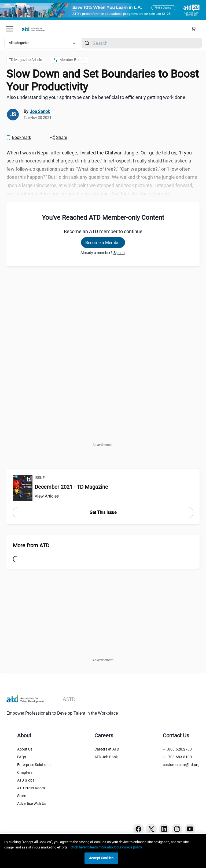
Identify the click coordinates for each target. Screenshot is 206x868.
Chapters (25, 772)
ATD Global (26, 780)
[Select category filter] (42, 43)
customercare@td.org (181, 765)
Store (22, 796)
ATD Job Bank (106, 757)
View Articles (47, 496)
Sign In (119, 253)
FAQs (22, 757)
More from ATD (31, 545)
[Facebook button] (138, 829)
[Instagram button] (177, 829)
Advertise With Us (32, 803)
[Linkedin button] (164, 829)
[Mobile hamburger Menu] (10, 29)
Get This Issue (103, 512)
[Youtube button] (190, 829)
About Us (25, 749)
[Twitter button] (151, 829)
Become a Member (103, 243)
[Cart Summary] (195, 29)
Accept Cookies (101, 858)
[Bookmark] (19, 138)
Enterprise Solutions (34, 765)
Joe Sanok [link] (40, 111)
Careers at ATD (107, 749)
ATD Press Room (31, 788)
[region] (103, 851)
